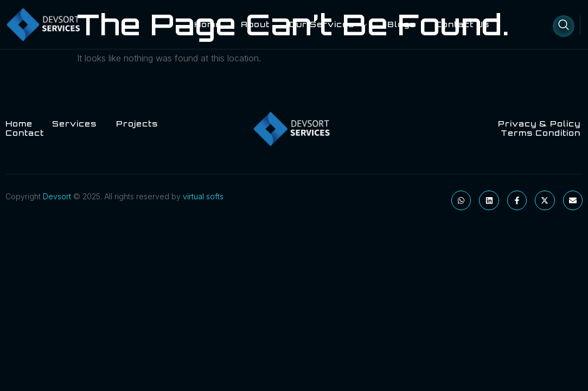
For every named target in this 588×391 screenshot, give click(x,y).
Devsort (57, 196)
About (255, 24)
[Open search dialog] (564, 26)
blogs (401, 24)
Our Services (328, 24)
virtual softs (203, 196)
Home (208, 24)
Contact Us (462, 24)
